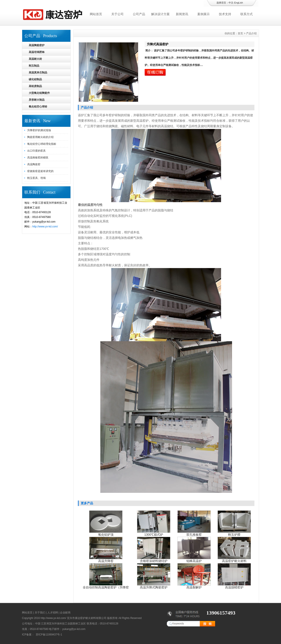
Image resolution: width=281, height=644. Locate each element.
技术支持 (225, 14)
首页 (240, 33)
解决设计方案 (160, 14)
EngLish (239, 3)
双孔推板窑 (194, 535)
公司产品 (139, 14)
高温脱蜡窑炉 (234, 587)
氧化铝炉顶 (106, 535)
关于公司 (117, 14)
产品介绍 (251, 33)
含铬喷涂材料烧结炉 (154, 561)
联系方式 (247, 14)
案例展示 (204, 14)
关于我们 (40, 613)
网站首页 (96, 14)
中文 (231, 3)
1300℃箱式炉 (154, 535)
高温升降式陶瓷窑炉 (154, 587)
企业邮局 (65, 613)
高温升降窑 (106, 561)
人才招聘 (53, 613)
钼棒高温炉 (194, 561)
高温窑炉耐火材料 (234, 561)
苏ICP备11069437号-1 (48, 635)
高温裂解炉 (194, 587)
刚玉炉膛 (234, 535)
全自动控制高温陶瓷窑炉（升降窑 (106, 587)
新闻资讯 (182, 14)
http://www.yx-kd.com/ (45, 227)
